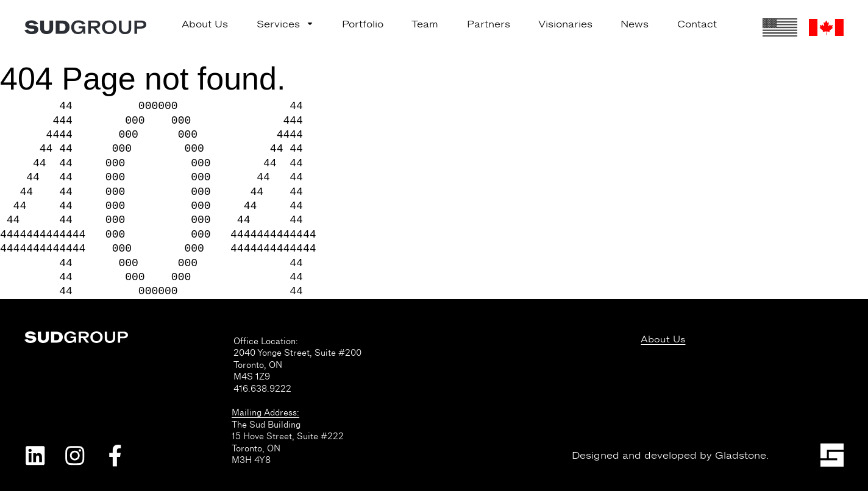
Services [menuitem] (285, 24)
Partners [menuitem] (489, 24)
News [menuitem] (635, 24)
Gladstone (741, 456)
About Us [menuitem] (205, 24)
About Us (663, 340)
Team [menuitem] (425, 24)
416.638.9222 (262, 389)
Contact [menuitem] (697, 24)
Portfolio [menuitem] (363, 24)
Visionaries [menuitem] (565, 24)
